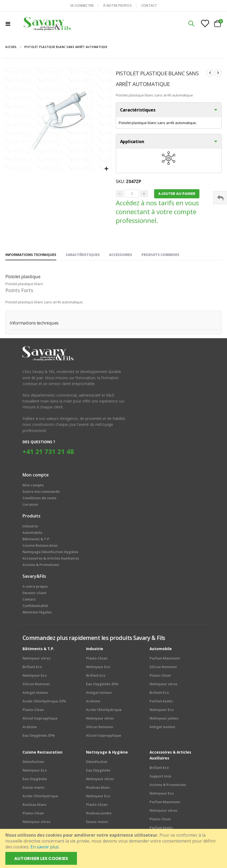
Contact (29, 601)
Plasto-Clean (33, 711)
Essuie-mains (34, 789)
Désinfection (33, 763)
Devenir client (34, 594)
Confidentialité (35, 607)
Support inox (160, 777)
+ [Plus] (144, 195)
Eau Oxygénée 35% (39, 737)
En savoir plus (45, 847)
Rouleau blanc (35, 806)
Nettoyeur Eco (35, 677)
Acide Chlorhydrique (104, 711)
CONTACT (149, 5)
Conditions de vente (40, 499)
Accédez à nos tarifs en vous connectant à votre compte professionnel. (157, 213)
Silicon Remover (36, 685)
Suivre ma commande (41, 493)
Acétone (30, 728)
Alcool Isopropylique (40, 720)
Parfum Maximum (165, 660)
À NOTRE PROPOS (117, 5)
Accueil (11, 47)
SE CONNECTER (82, 5)
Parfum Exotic (161, 702)
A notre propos (35, 588)
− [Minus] (120, 195)
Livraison (30, 506)
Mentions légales (37, 613)
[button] (106, 169)
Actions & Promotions (168, 786)
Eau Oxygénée (35, 780)
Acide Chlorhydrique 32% (44, 702)
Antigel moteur (36, 694)
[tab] (31, 256)
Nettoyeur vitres (36, 660)
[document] (114, 848)
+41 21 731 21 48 (48, 453)
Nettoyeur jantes (164, 720)
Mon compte (33, 486)
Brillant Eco (32, 668)
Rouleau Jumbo (99, 814)
